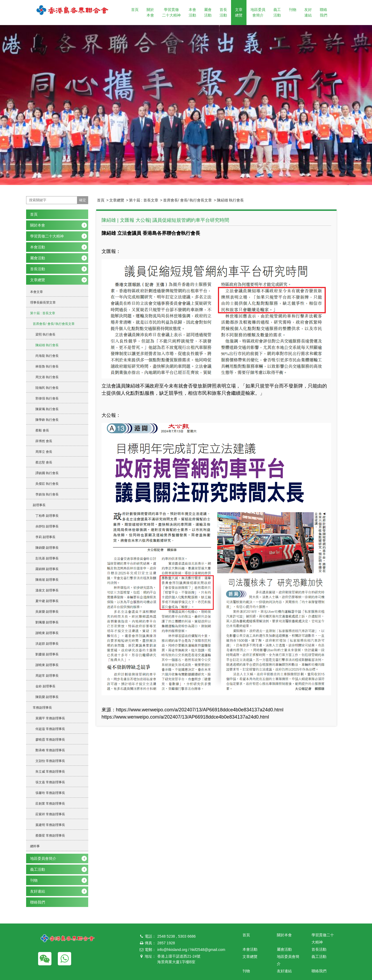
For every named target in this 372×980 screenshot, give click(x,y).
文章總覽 (239, 12)
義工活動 (277, 12)
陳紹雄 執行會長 (231, 200)
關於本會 (150, 12)
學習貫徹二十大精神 (171, 12)
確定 (83, 200)
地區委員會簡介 (258, 12)
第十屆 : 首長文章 (144, 200)
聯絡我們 (324, 12)
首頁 (135, 10)
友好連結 (308, 12)
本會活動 (192, 12)
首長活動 (223, 12)
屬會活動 (208, 12)
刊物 (293, 10)
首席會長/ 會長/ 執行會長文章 (188, 200)
